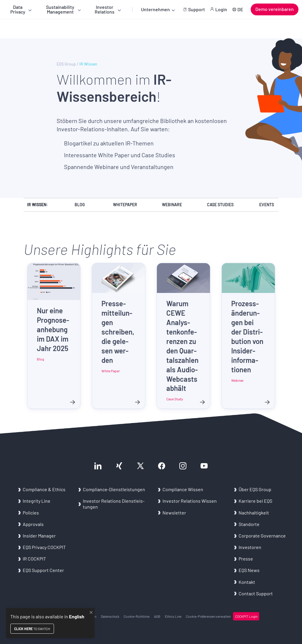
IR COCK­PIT (34, 559)
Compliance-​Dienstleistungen (114, 489)
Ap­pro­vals (33, 524)
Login (221, 9)
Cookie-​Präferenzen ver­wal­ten (208, 616)
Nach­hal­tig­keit (254, 513)
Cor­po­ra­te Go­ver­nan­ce (262, 536)
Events (267, 205)
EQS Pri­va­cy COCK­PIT (44, 547)
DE (240, 9)
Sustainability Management (60, 9)
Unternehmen (155, 9)
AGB (157, 616)
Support (197, 9)
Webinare (172, 205)
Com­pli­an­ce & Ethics (45, 489)
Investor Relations (105, 9)
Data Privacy (18, 9)
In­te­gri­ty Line (37, 501)
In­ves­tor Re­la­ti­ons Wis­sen (190, 501)
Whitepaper (125, 205)
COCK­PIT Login (246, 616)
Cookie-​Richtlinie (137, 616)
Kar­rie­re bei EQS (255, 501)
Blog (80, 205)
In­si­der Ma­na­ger (39, 536)
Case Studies (220, 205)
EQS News (249, 570)
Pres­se (246, 559)
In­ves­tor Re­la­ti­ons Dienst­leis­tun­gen (114, 504)
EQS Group (66, 64)
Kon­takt (247, 582)
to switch (32, 629)
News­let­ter (174, 513)
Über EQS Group (255, 489)
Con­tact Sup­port (256, 593)
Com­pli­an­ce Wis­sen (183, 489)
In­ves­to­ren (250, 547)
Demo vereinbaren (275, 9)
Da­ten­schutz (110, 616)
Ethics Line (173, 616)
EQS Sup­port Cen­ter (43, 570)
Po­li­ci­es (31, 513)
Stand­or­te (249, 524)
